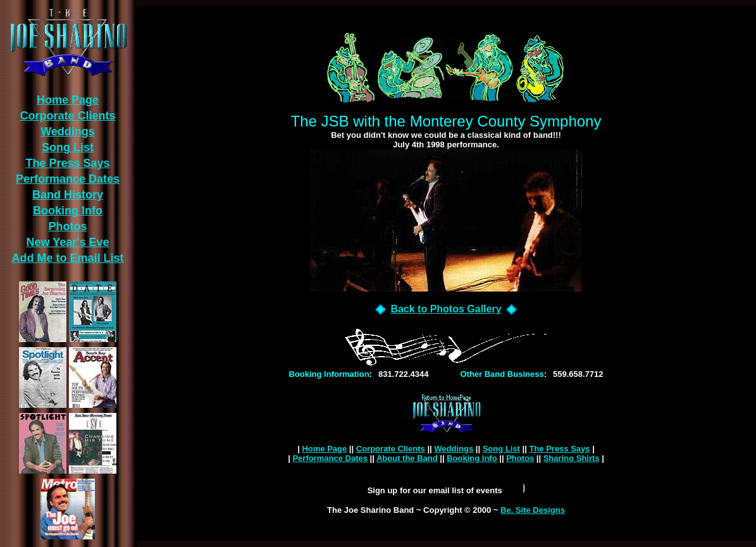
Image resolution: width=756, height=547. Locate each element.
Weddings (454, 449)
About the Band (407, 458)
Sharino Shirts (572, 458)
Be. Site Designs (533, 510)
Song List (501, 449)
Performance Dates (330, 458)
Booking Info (472, 458)
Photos (520, 458)
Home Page (324, 449)
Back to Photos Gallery (446, 309)
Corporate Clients (391, 449)
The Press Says (559, 449)
